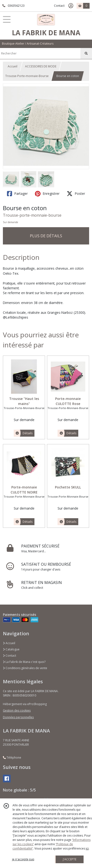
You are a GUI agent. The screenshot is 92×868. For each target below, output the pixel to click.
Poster (76, 194)
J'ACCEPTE (70, 859)
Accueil (13, 66)
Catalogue (11, 649)
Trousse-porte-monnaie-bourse (32, 215)
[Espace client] (71, 6)
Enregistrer (47, 194)
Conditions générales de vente (25, 668)
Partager (17, 194)
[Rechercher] (86, 54)
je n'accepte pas (23, 859)
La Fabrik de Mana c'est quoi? (24, 662)
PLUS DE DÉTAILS (46, 236)
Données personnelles (18, 717)
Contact (59, 6)
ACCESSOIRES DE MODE (41, 66)
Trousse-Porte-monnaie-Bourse (27, 76)
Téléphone (12, 758)
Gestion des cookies (17, 710)
